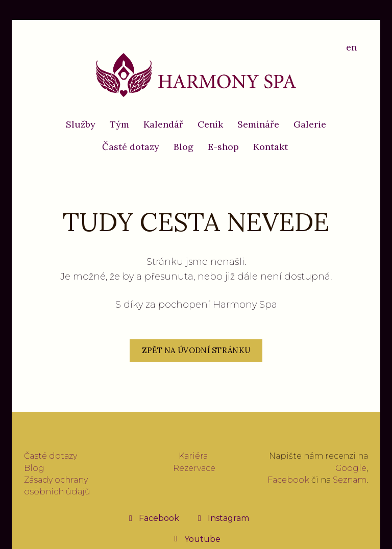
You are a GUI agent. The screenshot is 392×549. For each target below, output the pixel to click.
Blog (34, 468)
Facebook (288, 480)
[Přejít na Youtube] (196, 539)
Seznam (350, 480)
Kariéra (193, 456)
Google (351, 468)
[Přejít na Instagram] (222, 518)
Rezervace (194, 468)
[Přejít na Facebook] (153, 518)
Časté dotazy (51, 456)
